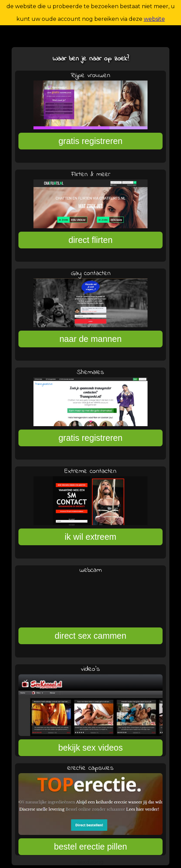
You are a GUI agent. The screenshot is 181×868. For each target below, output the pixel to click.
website (154, 19)
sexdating (90, 862)
